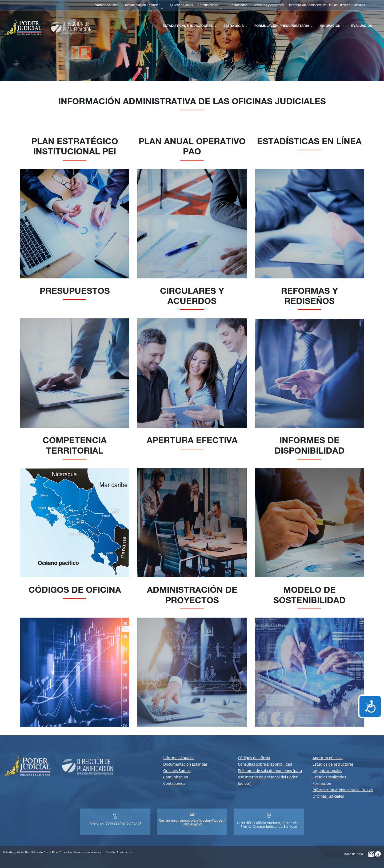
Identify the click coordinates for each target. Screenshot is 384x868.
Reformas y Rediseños (309, 297)
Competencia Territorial (75, 446)
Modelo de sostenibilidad (309, 596)
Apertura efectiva (192, 441)
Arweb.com (124, 852)
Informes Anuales (179, 758)
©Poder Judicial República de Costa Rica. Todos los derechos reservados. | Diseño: (68, 852)
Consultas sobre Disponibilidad (265, 764)
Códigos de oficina (75, 591)
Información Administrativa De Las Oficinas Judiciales (192, 102)
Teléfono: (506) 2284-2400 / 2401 (115, 823)
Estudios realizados (329, 777)
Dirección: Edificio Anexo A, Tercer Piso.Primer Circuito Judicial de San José (269, 825)
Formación (322, 783)
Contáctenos (174, 783)
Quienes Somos (177, 771)
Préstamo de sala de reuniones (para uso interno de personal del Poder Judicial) (270, 777)
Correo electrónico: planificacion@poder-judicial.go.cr (192, 822)
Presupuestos (75, 292)
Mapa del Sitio (353, 854)
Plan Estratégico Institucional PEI (75, 147)
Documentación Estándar (185, 764)
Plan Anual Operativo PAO (192, 147)
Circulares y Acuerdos (192, 297)
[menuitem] (106, 5)
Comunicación (176, 777)
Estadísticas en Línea (309, 142)
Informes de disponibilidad (309, 446)
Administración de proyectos (192, 596)
